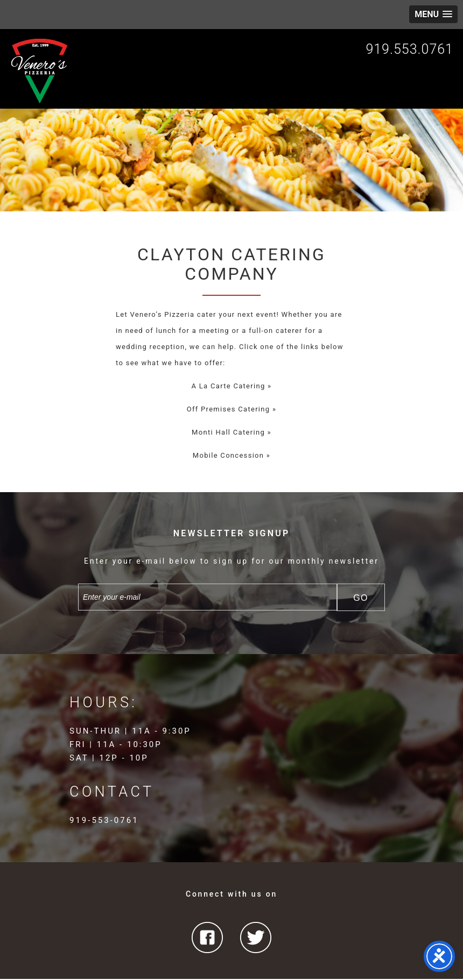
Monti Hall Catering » (231, 432)
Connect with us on (231, 894)
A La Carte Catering (229, 386)
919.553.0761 (409, 49)
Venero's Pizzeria (40, 71)
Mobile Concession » (231, 455)
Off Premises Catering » (232, 409)
